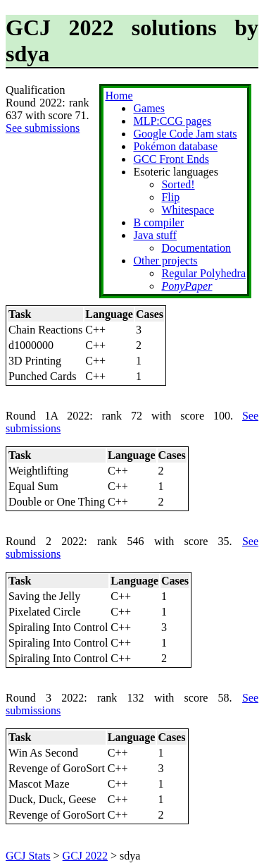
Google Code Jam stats (185, 134)
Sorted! (178, 184)
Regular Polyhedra (203, 273)
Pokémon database (175, 146)
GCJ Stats (28, 856)
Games (149, 108)
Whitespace (188, 210)
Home (119, 96)
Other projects (165, 261)
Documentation (196, 248)
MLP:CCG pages (172, 121)
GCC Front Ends (171, 159)
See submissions (43, 128)
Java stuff (155, 235)
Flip (170, 197)
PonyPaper (187, 286)
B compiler (158, 222)
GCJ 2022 (85, 856)
